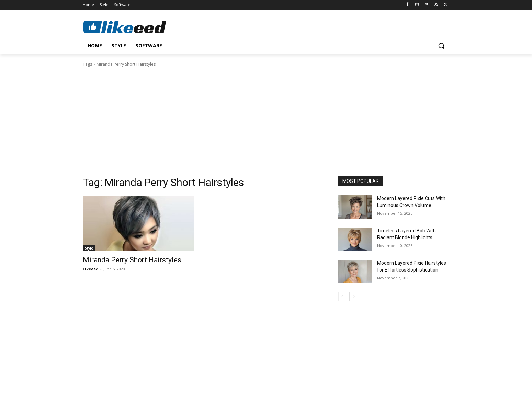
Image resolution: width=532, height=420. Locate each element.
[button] (441, 46)
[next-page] (354, 297)
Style (89, 248)
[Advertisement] (266, 119)
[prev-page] (343, 297)
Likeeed (91, 269)
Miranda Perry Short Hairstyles (132, 260)
